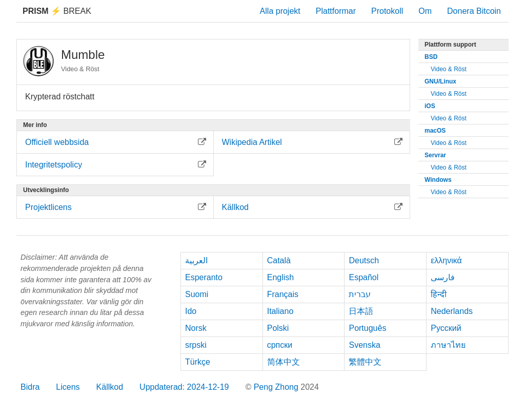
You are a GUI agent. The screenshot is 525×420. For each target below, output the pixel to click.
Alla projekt (280, 11)
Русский (446, 328)
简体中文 (284, 362)
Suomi (197, 294)
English (280, 277)
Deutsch (364, 260)
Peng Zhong (277, 387)
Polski (278, 328)
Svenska (364, 345)
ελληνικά (446, 260)
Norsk (196, 328)
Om (425, 11)
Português (367, 328)
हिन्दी (439, 294)
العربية (196, 260)
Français (283, 294)
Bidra (30, 387)
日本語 (361, 311)
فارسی (443, 277)
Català (279, 260)
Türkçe (198, 362)
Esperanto (204, 277)
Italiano (280, 311)
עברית (360, 294)
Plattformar (336, 11)
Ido (191, 311)
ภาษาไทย (448, 345)
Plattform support (450, 45)
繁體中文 (365, 362)
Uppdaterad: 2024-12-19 (184, 387)
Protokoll (387, 11)
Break (57, 11)
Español (364, 277)
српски (280, 345)
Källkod (110, 387)
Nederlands (452, 311)
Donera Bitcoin (474, 11)
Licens (68, 387)
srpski (196, 345)
